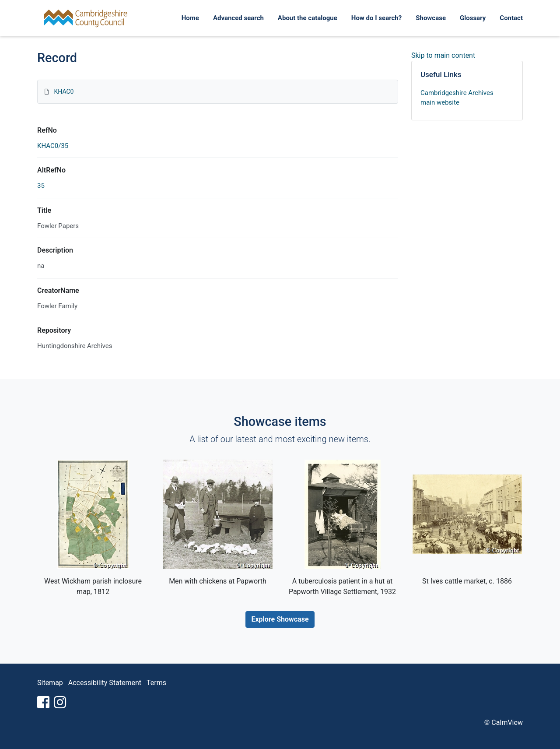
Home (190, 18)
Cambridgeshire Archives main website (457, 98)
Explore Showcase (280, 619)
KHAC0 (64, 91)
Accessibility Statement (105, 683)
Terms (156, 683)
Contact (511, 18)
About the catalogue (308, 18)
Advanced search (238, 18)
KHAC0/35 (53, 146)
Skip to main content (443, 55)
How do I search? (376, 18)
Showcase (431, 18)
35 (41, 186)
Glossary (473, 18)
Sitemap (50, 683)
